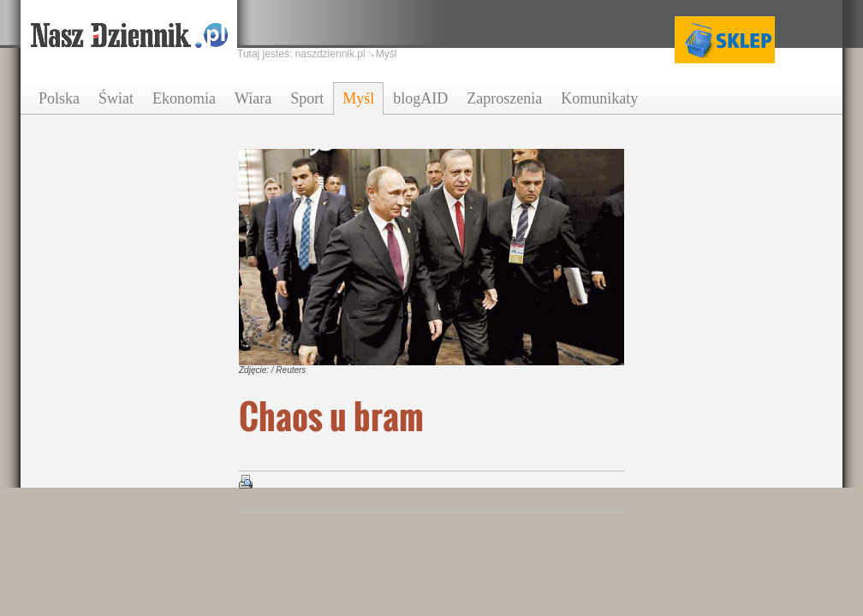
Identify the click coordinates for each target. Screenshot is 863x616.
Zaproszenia (504, 98)
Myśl (358, 98)
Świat (116, 98)
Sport (307, 98)
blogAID (420, 98)
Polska (59, 98)
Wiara (253, 98)
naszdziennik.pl (330, 54)
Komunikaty (599, 98)
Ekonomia (184, 98)
